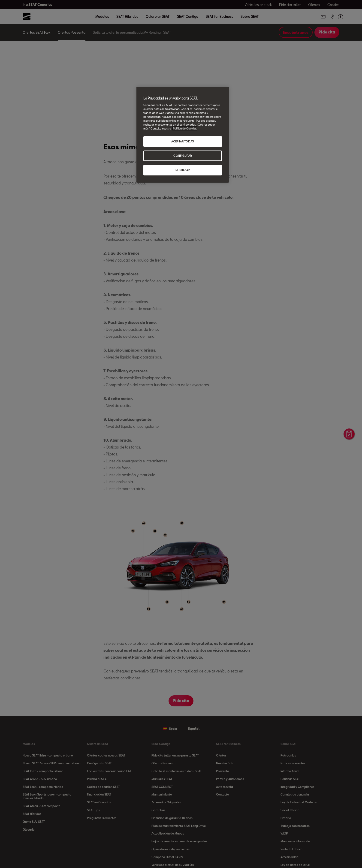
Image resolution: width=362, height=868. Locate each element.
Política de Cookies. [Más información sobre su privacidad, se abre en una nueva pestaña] (185, 128)
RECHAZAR (183, 170)
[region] (183, 135)
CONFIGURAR (183, 156)
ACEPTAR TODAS (183, 141)
